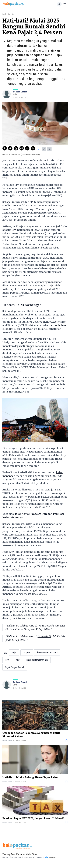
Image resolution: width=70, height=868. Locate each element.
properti (27, 652)
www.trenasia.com (48, 626)
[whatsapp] (16, 148)
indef (18, 660)
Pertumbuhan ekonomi (47, 652)
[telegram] (22, 148)
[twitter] (10, 148)
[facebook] (5, 148)
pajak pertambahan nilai (37, 660)
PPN (14, 230)
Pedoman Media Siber (27, 854)
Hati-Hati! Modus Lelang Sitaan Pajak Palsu (30, 777)
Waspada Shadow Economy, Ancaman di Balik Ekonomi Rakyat (31, 735)
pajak (14, 652)
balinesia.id (44, 636)
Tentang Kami (9, 854)
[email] (27, 148)
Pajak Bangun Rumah (15, 667)
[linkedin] (33, 148)
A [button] (44, 149)
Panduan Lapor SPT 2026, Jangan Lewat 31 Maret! (33, 818)
